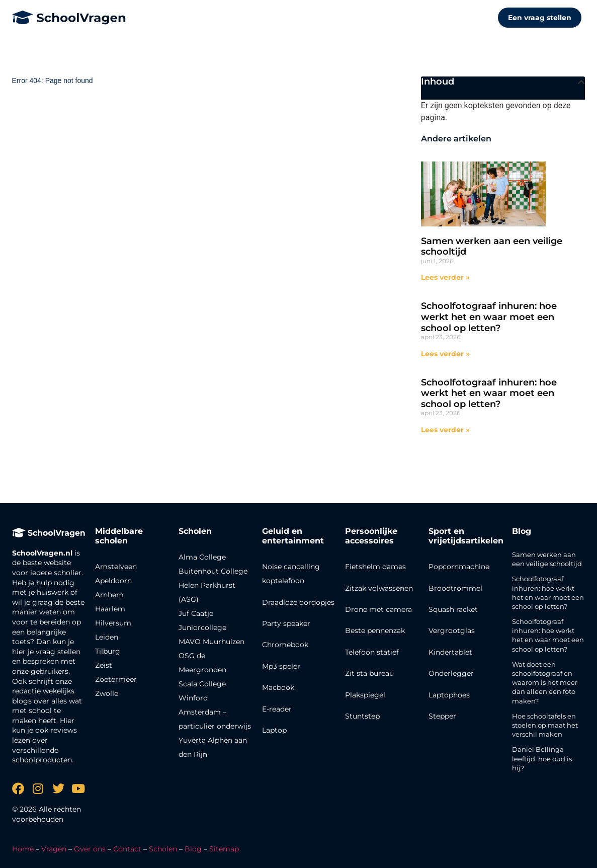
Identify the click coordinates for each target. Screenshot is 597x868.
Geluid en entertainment (293, 536)
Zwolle (107, 693)
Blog (522, 531)
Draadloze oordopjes (298, 602)
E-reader (277, 709)
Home (23, 849)
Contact (127, 849)
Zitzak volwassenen (379, 588)
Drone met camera (378, 609)
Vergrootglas (452, 630)
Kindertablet (450, 652)
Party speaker (286, 623)
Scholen (163, 849)
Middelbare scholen (119, 536)
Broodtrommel (455, 588)
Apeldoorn (113, 581)
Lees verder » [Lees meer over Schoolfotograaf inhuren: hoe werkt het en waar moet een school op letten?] (445, 354)
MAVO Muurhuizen (211, 642)
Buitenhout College (213, 571)
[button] (581, 82)
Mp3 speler (281, 666)
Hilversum (113, 623)
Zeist (104, 665)
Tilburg (108, 651)
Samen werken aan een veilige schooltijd (492, 247)
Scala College (202, 684)
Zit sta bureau (369, 673)
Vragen (54, 849)
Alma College (202, 557)
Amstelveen (116, 567)
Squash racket (453, 609)
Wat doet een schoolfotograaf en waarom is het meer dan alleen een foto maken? (545, 683)
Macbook (278, 687)
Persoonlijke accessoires (371, 536)
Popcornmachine (459, 567)
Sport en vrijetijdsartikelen (466, 536)
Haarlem (110, 609)
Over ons (90, 849)
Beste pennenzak (375, 630)
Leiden (107, 637)
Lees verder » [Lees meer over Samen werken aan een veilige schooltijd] (445, 277)
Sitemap (224, 849)
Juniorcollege (202, 627)
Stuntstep (362, 716)
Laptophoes (449, 695)
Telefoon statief (372, 652)
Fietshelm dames (375, 567)
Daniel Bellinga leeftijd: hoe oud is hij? (542, 758)
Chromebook (285, 645)
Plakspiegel (365, 695)
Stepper (442, 716)
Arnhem (109, 595)
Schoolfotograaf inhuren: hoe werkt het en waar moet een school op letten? (489, 317)
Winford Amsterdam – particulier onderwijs (215, 712)
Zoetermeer (116, 679)
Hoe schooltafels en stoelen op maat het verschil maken (545, 725)
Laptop (274, 730)
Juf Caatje (196, 613)
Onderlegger (451, 673)
